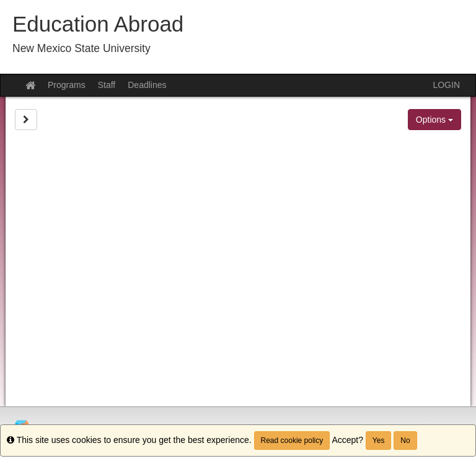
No (405, 441)
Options (434, 120)
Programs (67, 85)
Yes (379, 441)
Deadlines (147, 85)
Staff (107, 85)
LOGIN (446, 85)
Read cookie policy (292, 441)
